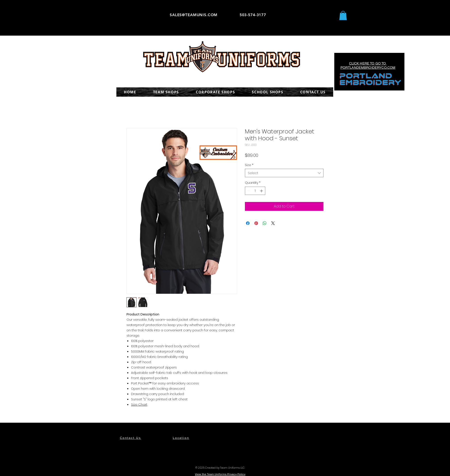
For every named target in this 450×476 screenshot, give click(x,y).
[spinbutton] (255, 191)
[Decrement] (248, 191)
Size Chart (139, 404)
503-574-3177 (253, 15)
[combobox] (284, 173)
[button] (343, 15)
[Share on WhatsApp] (265, 223)
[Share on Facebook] (248, 223)
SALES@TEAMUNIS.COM (194, 15)
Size (249, 165)
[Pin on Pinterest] (256, 223)
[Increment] (262, 191)
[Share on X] (273, 223)
